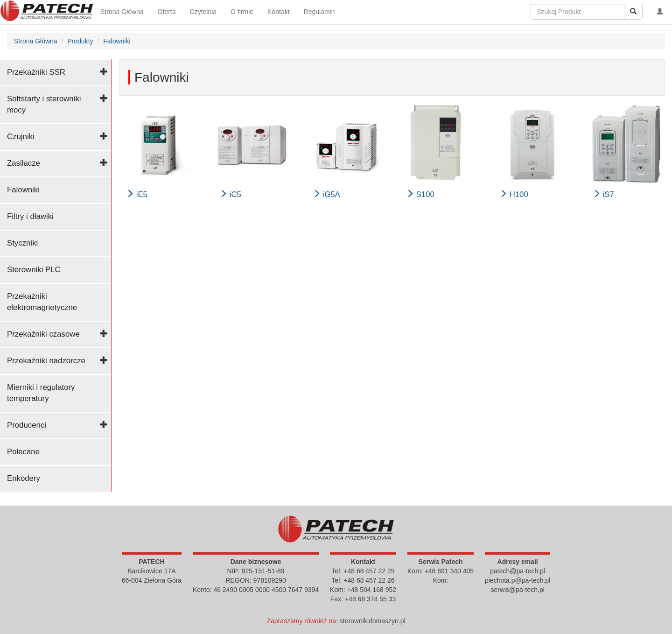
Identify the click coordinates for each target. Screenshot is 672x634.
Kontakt (278, 12)
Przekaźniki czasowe (43, 334)
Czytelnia (203, 12)
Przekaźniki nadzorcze (46, 361)
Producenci (27, 425)
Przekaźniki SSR (36, 72)
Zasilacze (24, 163)
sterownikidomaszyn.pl (373, 621)
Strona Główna (122, 12)
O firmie (242, 12)
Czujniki (21, 137)
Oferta (167, 12)
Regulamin (319, 12)
